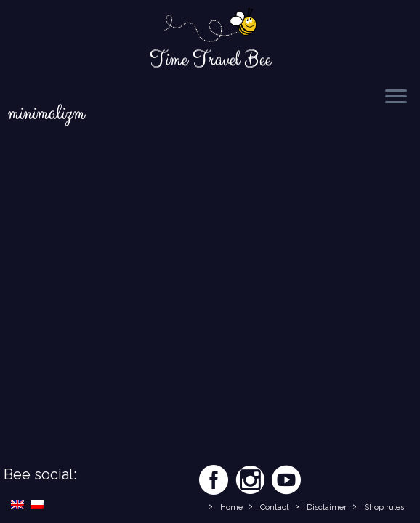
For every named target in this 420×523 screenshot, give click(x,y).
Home (231, 507)
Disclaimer (327, 507)
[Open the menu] (396, 97)
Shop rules (384, 507)
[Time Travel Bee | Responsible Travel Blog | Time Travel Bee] (210, 26)
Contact (275, 507)
